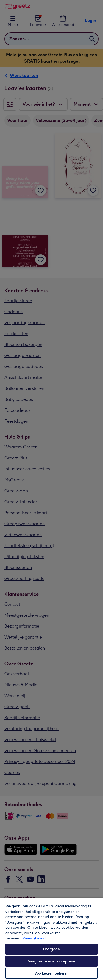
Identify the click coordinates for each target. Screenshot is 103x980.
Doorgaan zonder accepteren (51, 961)
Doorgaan (51, 949)
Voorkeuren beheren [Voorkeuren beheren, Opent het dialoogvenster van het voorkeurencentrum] (51, 973)
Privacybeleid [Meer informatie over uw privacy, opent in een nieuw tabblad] (34, 938)
